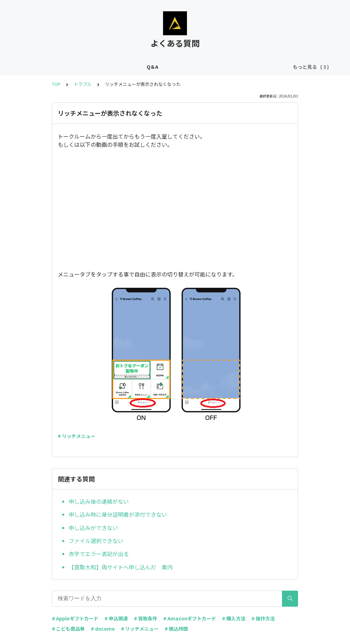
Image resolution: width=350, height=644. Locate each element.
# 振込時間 (176, 629)
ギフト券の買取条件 (138, 67)
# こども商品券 (68, 629)
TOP (56, 84)
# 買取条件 (146, 618)
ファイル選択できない (96, 541)
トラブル (236, 67)
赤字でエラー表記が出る (99, 554)
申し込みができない (93, 528)
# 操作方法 (263, 618)
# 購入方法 (234, 618)
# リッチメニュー (77, 436)
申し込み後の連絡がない (99, 501)
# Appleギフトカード (75, 618)
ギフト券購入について (193, 67)
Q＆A (101, 67)
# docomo (103, 629)
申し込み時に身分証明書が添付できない (118, 514)
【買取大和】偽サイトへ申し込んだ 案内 (121, 567)
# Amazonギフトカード (190, 618)
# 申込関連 (116, 618)
